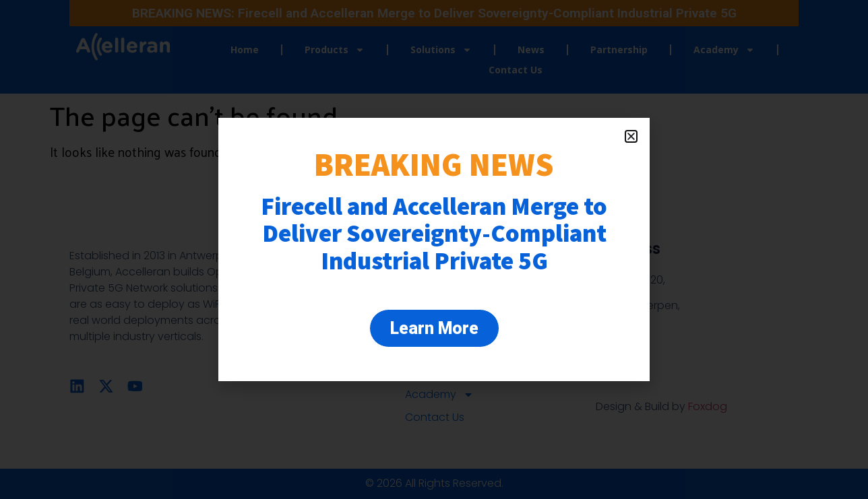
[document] (434, 249)
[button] (631, 136)
